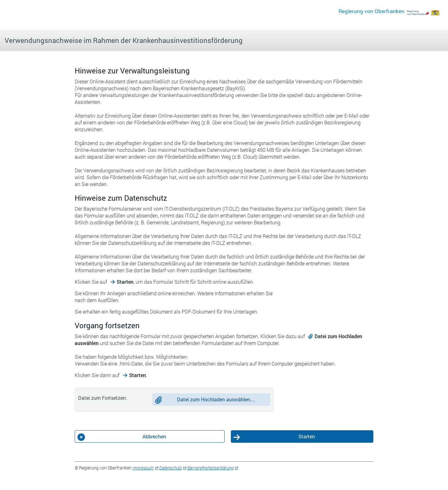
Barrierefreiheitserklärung (210, 468)
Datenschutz (170, 468)
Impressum (143, 468)
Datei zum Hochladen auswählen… (216, 399)
